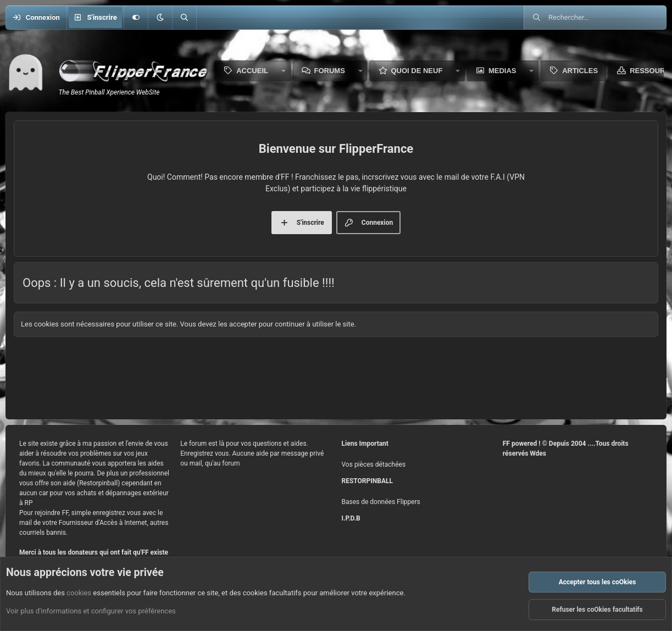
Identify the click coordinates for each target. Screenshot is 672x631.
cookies (79, 593)
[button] (160, 18)
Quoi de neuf (416, 71)
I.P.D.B (351, 518)
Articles (580, 71)
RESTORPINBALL (367, 481)
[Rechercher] (184, 18)
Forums (330, 71)
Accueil (252, 71)
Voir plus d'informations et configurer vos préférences (91, 611)
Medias (502, 71)
